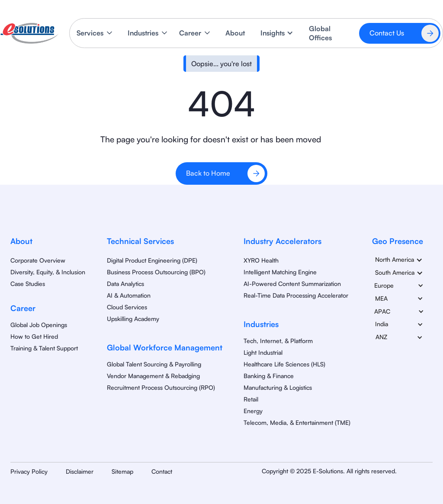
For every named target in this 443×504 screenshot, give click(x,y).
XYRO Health (261, 260)
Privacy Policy (29, 471)
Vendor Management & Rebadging (153, 376)
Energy (253, 411)
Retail (251, 399)
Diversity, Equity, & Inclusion (48, 272)
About (235, 33)
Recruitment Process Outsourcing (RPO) (161, 387)
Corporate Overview (38, 260)
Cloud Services (127, 307)
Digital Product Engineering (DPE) (152, 260)
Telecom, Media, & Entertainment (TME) (297, 422)
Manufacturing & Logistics (278, 387)
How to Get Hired (34, 336)
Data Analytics (125, 284)
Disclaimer (80, 471)
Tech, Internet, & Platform (278, 341)
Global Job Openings (39, 325)
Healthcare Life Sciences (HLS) (284, 364)
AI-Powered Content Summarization (292, 284)
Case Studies (28, 284)
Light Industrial (263, 352)
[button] (95, 33)
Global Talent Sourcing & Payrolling (154, 364)
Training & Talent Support (44, 348)
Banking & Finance (269, 376)
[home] (29, 33)
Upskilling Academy (133, 319)
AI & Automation (129, 295)
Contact (162, 471)
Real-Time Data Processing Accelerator (296, 295)
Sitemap (122, 471)
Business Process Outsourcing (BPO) (156, 272)
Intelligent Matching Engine (280, 272)
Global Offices (320, 33)
